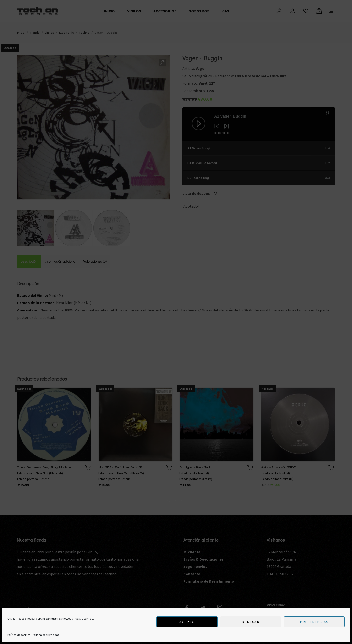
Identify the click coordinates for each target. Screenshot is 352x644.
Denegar (251, 622)
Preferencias (314, 622)
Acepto (187, 622)
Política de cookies (19, 635)
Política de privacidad (46, 635)
